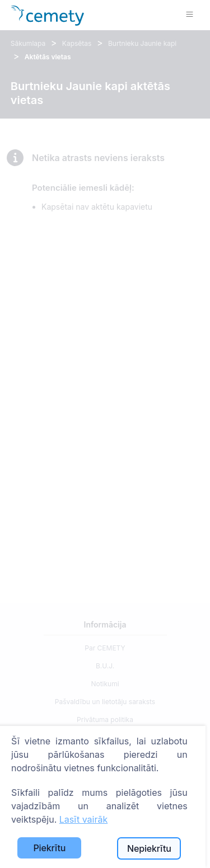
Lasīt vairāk (83, 819)
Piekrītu (49, 848)
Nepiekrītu (149, 848)
